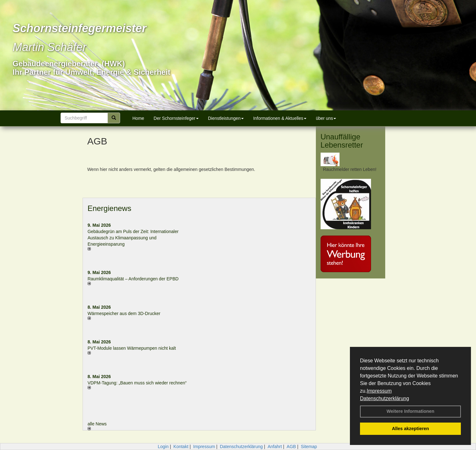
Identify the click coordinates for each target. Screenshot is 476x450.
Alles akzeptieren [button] (410, 429)
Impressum (379, 391)
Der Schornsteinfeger (176, 118)
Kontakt (181, 447)
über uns (326, 118)
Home (138, 118)
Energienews (110, 208)
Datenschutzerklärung (385, 398)
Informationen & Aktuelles (280, 118)
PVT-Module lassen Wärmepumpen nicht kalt (132, 348)
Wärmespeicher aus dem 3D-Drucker (124, 313)
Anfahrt (275, 447)
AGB (291, 447)
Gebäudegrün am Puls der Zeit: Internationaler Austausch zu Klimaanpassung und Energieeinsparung (133, 238)
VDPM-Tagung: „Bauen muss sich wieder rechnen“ (137, 383)
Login (163, 447)
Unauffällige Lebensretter (342, 141)
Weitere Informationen (410, 411)
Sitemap (309, 447)
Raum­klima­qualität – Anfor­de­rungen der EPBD (133, 279)
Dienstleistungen (226, 118)
